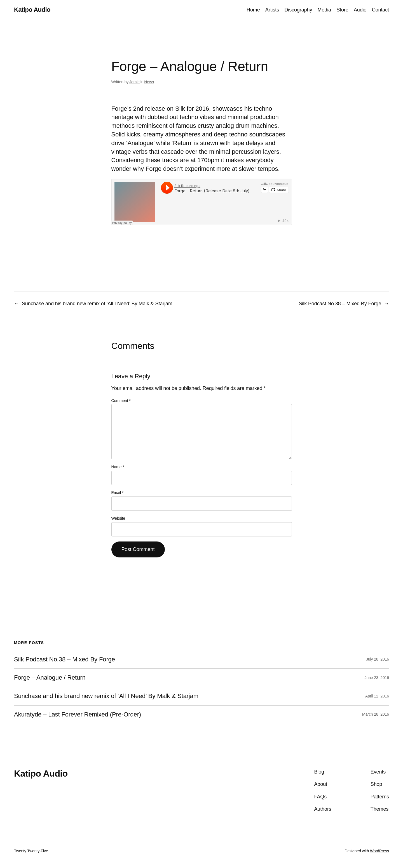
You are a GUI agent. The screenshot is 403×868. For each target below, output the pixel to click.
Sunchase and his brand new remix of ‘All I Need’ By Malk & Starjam (97, 304)
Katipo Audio (32, 10)
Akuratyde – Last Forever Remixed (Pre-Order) (78, 715)
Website (118, 518)
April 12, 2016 (377, 696)
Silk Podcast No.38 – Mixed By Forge (340, 304)
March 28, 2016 (376, 714)
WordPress (379, 851)
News (149, 82)
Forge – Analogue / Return (50, 678)
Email (118, 493)
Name (118, 467)
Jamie (134, 82)
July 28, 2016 (378, 659)
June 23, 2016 (377, 678)
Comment (121, 401)
